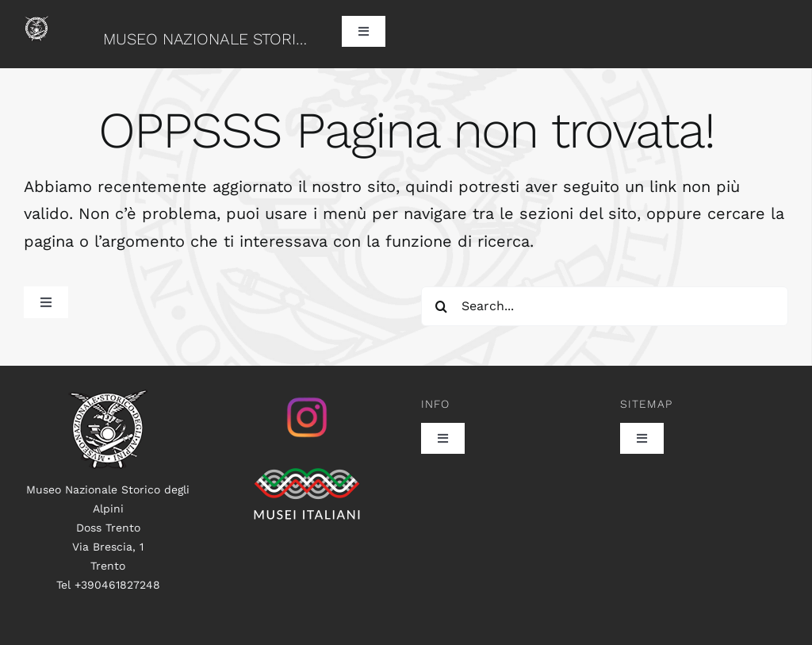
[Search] (441, 306)
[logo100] (108, 397)
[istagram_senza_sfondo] (307, 397)
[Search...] (605, 306)
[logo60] (36, 24)
